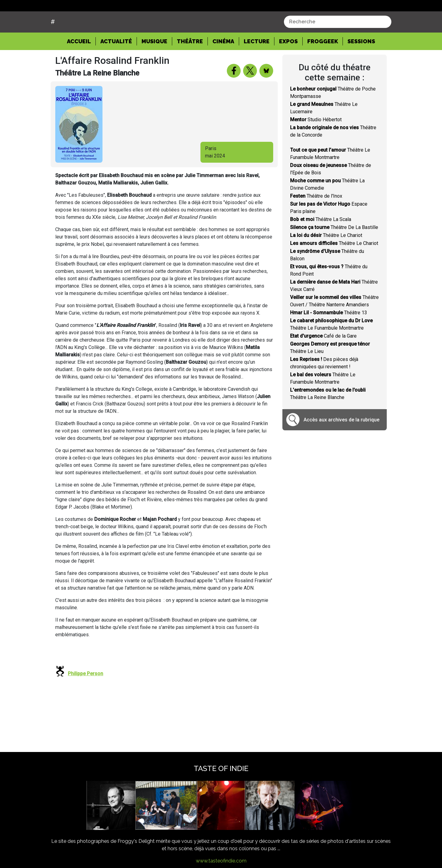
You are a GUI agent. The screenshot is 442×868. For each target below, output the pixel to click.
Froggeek (323, 65)
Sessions (361, 65)
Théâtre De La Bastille (334, 251)
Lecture (257, 65)
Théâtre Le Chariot (326, 259)
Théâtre (190, 65)
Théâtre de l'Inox (316, 219)
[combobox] (338, 45)
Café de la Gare (323, 359)
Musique (154, 65)
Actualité (116, 65)
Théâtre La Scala (321, 243)
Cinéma (223, 65)
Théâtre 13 (329, 336)
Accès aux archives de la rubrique (341, 443)
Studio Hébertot (316, 143)
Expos (288, 65)
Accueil (81, 64)
